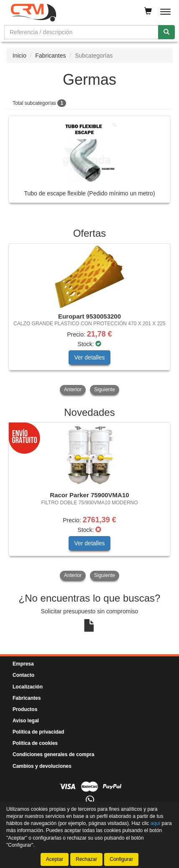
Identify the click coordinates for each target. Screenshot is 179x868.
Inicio (19, 56)
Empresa (23, 664)
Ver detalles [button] (89, 357)
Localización (28, 687)
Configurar (121, 859)
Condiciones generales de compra (53, 754)
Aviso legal (26, 721)
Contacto (23, 675)
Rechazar (86, 859)
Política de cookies (35, 743)
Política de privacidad (38, 732)
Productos (25, 709)
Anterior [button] (73, 390)
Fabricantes (50, 56)
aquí (155, 823)
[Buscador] (81, 32)
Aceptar (55, 859)
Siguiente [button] (105, 390)
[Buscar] (166, 32)
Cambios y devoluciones (42, 766)
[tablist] (89, 320)
